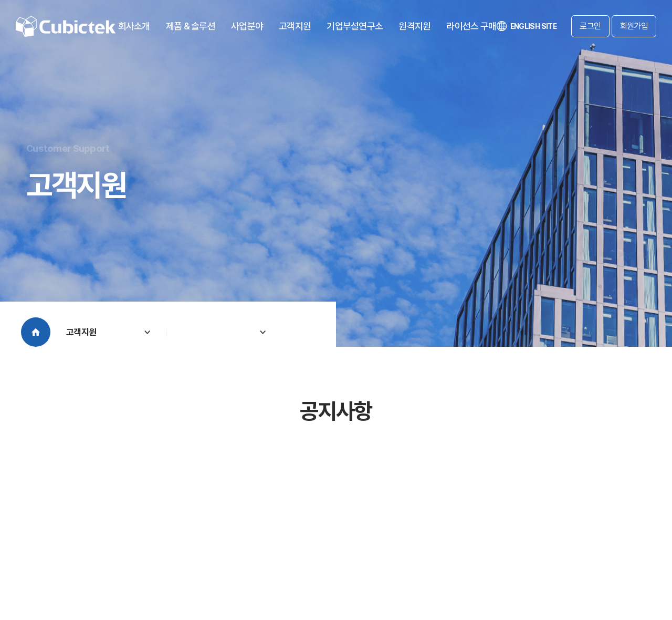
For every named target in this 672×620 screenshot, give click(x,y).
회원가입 (634, 26)
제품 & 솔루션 (191, 26)
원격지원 (414, 26)
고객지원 (295, 26)
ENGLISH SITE (527, 26)
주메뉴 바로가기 (0, 0)
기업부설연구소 (355, 26)
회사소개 (134, 26)
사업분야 (247, 26)
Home (36, 332)
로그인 (590, 26)
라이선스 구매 (471, 26)
